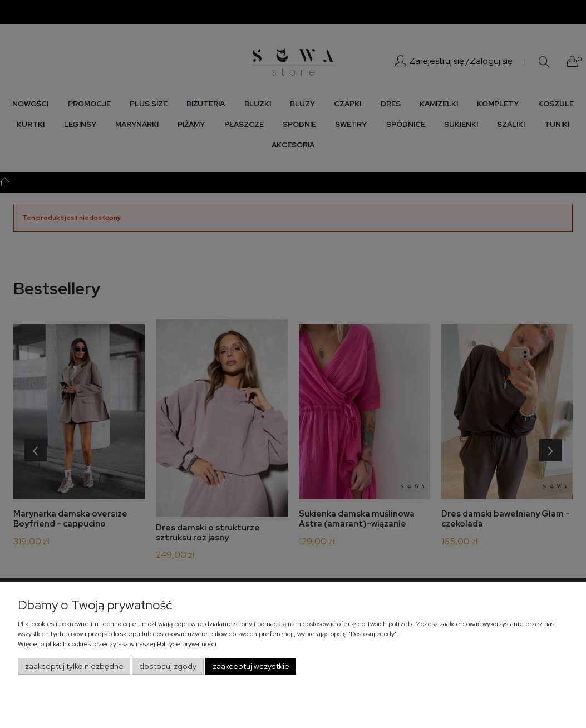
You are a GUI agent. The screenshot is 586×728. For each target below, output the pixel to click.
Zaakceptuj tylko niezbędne (74, 666)
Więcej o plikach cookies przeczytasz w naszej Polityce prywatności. (118, 644)
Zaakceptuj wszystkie (251, 666)
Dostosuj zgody (168, 666)
